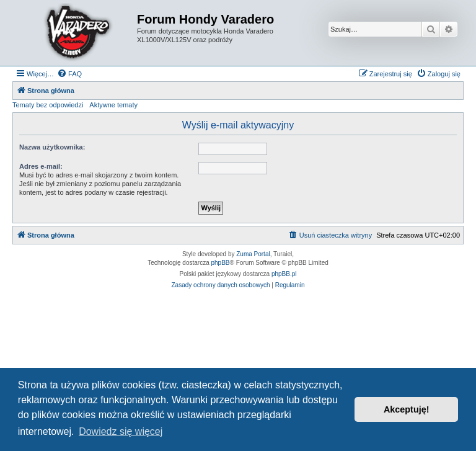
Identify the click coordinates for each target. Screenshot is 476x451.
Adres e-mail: (41, 166)
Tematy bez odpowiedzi (48, 105)
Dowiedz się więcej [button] (121, 431)
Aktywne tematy (113, 105)
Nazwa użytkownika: (52, 147)
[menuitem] (69, 74)
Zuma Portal (253, 254)
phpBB (221, 263)
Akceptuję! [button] (407, 409)
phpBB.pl (284, 274)
